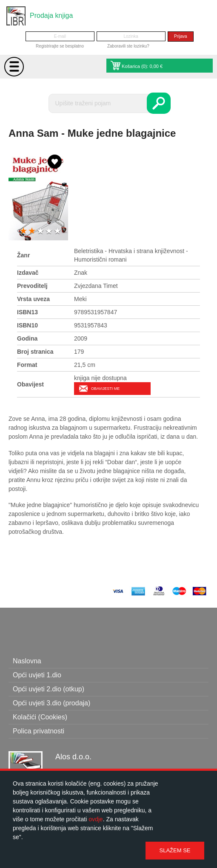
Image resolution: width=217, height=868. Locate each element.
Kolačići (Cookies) (40, 717)
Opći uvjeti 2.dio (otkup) (49, 689)
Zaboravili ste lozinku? (128, 46)
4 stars (49, 231)
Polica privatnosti (39, 731)
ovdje (96, 819)
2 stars (32, 231)
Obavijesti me (105, 389)
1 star (23, 231)
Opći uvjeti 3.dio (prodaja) (51, 703)
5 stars (57, 231)
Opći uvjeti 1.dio (37, 675)
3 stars (40, 231)
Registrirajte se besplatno (60, 46)
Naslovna (27, 661)
